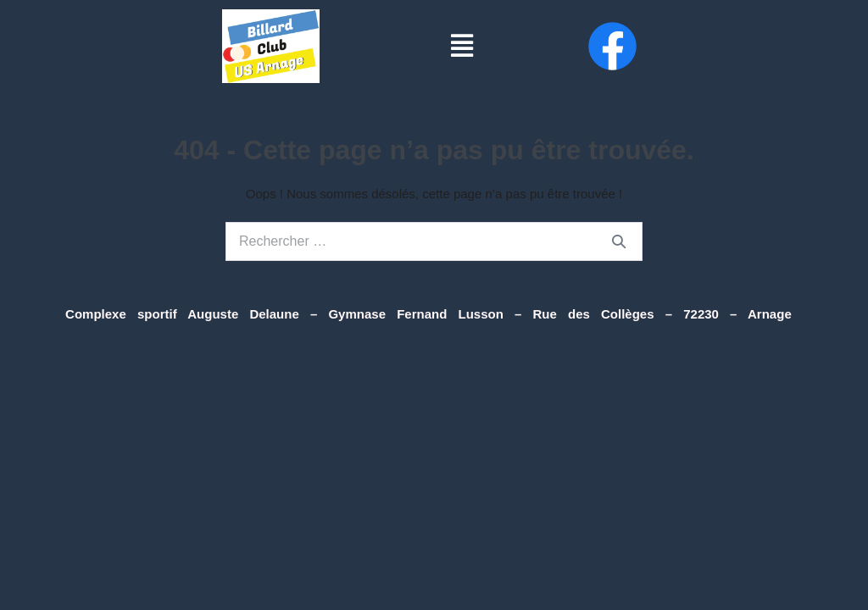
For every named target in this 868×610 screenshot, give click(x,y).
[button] (462, 46)
